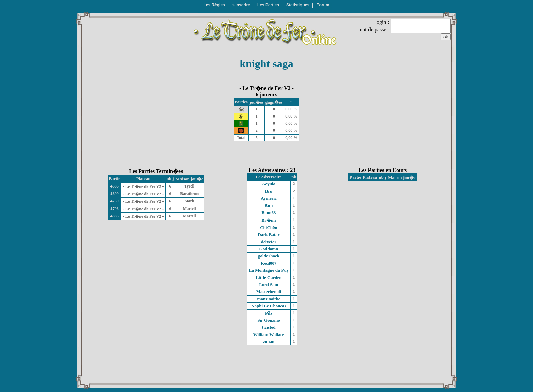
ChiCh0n (269, 227)
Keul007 (269, 263)
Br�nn (269, 220)
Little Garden (269, 277)
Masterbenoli (269, 292)
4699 (115, 194)
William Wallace (269, 334)
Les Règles (214, 5)
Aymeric (269, 198)
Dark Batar (269, 235)
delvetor (269, 242)
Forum (323, 5)
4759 (115, 201)
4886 (115, 216)
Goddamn (269, 249)
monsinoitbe (269, 299)
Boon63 (269, 212)
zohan (269, 342)
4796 (115, 209)
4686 (115, 186)
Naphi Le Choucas (269, 306)
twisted (269, 327)
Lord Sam (269, 284)
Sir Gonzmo (269, 320)
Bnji (269, 205)
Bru (269, 191)
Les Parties (268, 5)
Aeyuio (269, 184)
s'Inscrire (241, 5)
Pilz (269, 313)
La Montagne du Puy (269, 270)
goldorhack (269, 256)
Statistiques (298, 5)
